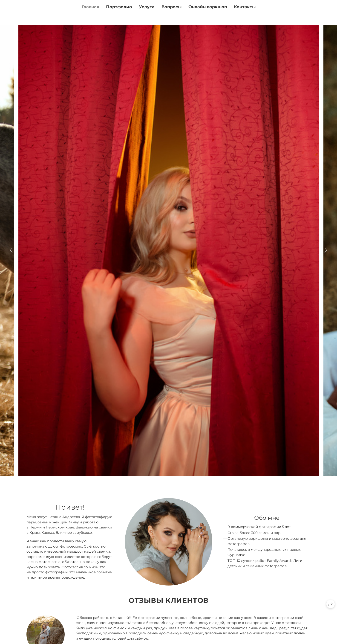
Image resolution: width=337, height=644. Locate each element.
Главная (90, 7)
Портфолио (119, 7)
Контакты (245, 7)
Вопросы (171, 7)
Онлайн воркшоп (208, 7)
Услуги (147, 7)
